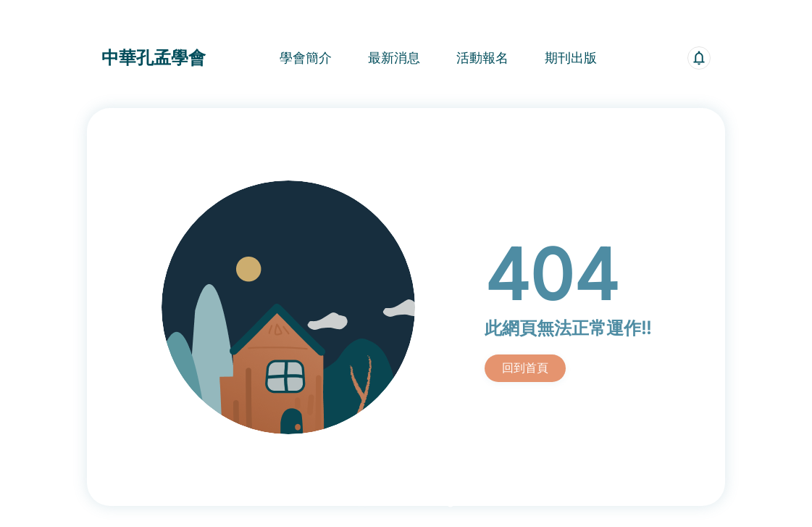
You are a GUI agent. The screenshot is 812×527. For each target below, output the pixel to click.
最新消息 (394, 58)
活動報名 (482, 58)
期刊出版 (571, 58)
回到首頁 (525, 368)
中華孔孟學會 (154, 58)
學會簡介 (306, 58)
